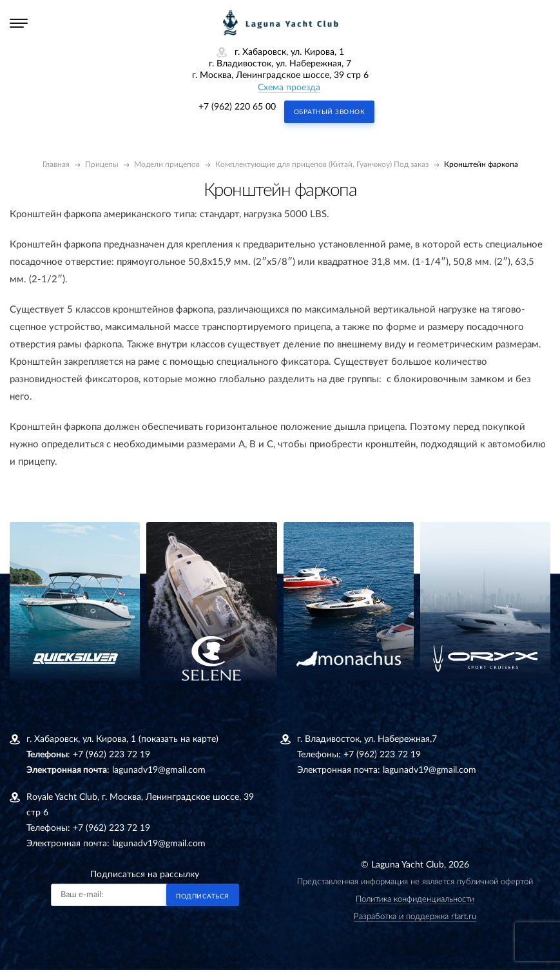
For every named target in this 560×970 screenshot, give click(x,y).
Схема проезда (289, 88)
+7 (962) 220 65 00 (237, 107)
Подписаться (203, 897)
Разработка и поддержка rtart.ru (415, 917)
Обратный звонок (330, 112)
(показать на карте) (179, 739)
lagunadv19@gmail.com (159, 770)
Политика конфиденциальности (415, 899)
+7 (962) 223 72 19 (111, 755)
